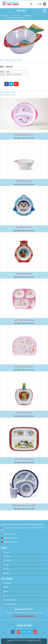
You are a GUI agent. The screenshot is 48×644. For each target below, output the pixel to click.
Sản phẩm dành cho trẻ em (15, 18)
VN (40, 4)
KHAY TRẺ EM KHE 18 (24, 320)
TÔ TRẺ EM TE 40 (24, 413)
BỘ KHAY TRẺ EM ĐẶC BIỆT (24, 506)
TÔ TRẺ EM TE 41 (24, 227)
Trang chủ (5, 16)
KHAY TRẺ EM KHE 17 (24, 367)
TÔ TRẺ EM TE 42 (24, 181)
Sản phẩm (16, 16)
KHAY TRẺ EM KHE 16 (24, 459)
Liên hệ (6, 573)
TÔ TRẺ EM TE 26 (24, 274)
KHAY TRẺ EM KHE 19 (24, 135)
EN (36, 4)
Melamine (28, 16)
